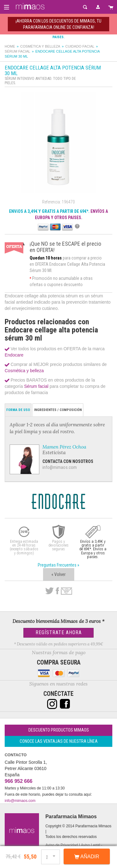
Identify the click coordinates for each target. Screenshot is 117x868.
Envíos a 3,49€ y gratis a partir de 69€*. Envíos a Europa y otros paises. (93, 549)
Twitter (49, 591)
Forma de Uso (18, 410)
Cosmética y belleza (40, 46)
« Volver (58, 574)
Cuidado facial (80, 46)
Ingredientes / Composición (58, 410)
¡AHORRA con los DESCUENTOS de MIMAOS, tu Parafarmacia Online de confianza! (58, 24)
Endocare (14, 355)
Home (10, 46)
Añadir (87, 857)
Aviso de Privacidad (61, 845)
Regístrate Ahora (59, 632)
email (66, 591)
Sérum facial (17, 51)
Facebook (57, 591)
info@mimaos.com (60, 467)
